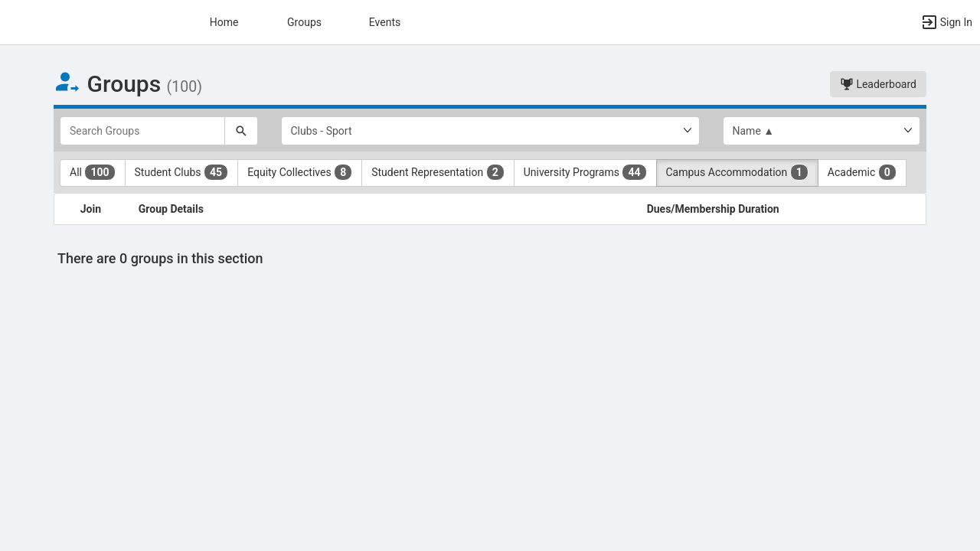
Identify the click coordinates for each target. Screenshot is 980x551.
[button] (946, 22)
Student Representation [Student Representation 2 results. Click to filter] (438, 172)
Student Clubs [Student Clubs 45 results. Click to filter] (182, 172)
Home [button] (224, 22)
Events (385, 22)
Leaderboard (878, 84)
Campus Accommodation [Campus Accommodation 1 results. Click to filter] (737, 172)
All (93, 172)
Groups (304, 22)
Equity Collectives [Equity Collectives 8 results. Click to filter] (300, 172)
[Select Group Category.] (490, 131)
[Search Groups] (142, 131)
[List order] (822, 131)
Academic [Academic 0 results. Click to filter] (862, 172)
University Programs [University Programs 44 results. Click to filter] (585, 172)
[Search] (241, 131)
